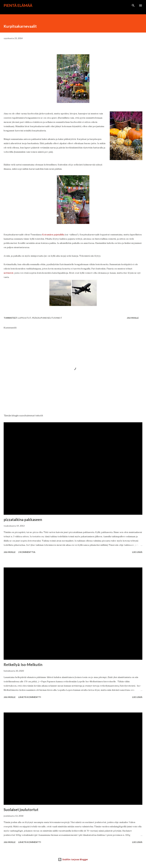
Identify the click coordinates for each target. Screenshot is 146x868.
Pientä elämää (18, 5)
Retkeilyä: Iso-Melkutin (23, 665)
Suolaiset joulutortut (21, 810)
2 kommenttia (27, 552)
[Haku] (133, 5)
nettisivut (9, 273)
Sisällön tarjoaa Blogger (73, 859)
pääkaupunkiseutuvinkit (47, 318)
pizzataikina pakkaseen (23, 520)
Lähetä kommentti (30, 697)
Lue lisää (137, 552)
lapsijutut (25, 318)
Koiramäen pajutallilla (53, 235)
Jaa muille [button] (133, 318)
